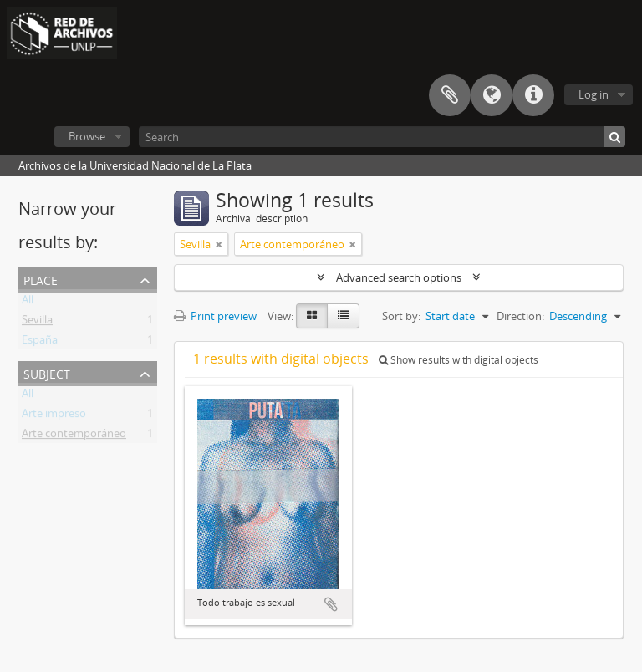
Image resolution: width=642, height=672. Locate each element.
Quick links (533, 95)
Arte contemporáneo (74, 436)
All (28, 303)
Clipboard (450, 95)
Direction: (520, 316)
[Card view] (312, 316)
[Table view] (343, 316)
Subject (47, 372)
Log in (594, 94)
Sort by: (401, 316)
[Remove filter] (219, 244)
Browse (87, 136)
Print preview (215, 316)
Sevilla (37, 323)
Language (492, 95)
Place (41, 279)
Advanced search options (399, 277)
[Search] (382, 137)
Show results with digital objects (459, 360)
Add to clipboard (331, 604)
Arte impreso (54, 416)
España (40, 343)
